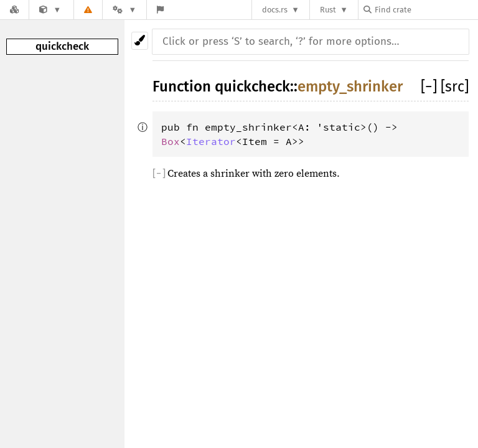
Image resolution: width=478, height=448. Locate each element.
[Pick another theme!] (140, 41)
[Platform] (124, 10)
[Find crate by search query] (426, 10)
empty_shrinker (350, 86)
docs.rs (275, 10)
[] (431, 86)
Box (171, 141)
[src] (455, 86)
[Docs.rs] (14, 10)
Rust (328, 10)
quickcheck (62, 46)
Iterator (211, 141)
